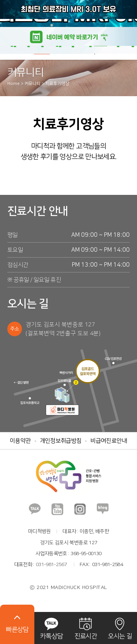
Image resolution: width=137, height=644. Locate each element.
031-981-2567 (51, 565)
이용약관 (20, 441)
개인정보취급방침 (61, 441)
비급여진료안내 (109, 441)
